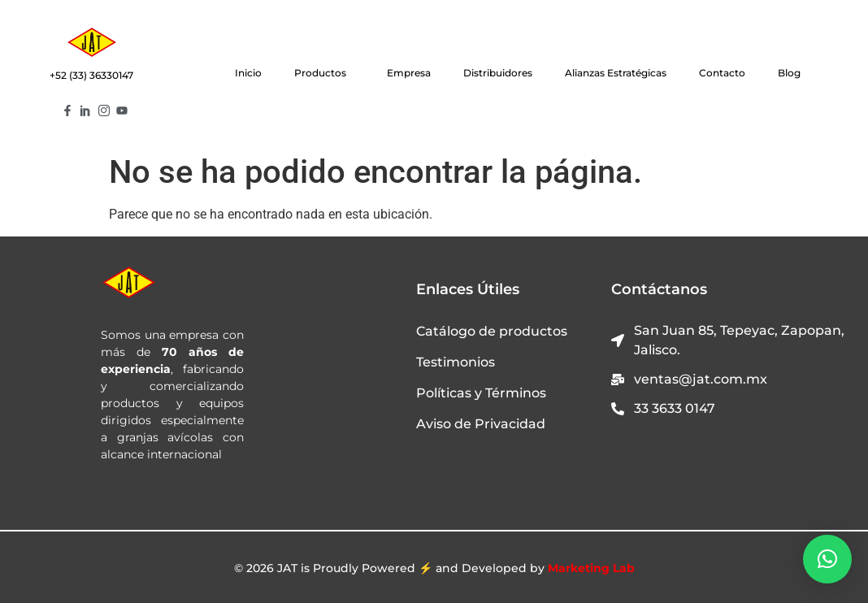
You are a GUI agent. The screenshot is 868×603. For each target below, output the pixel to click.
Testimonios (456, 362)
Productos (324, 73)
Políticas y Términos (481, 393)
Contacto (722, 73)
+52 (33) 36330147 (91, 75)
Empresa (409, 73)
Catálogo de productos (492, 331)
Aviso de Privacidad (481, 424)
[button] (827, 559)
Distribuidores (498, 73)
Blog (789, 73)
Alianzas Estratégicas (616, 73)
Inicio (248, 73)
